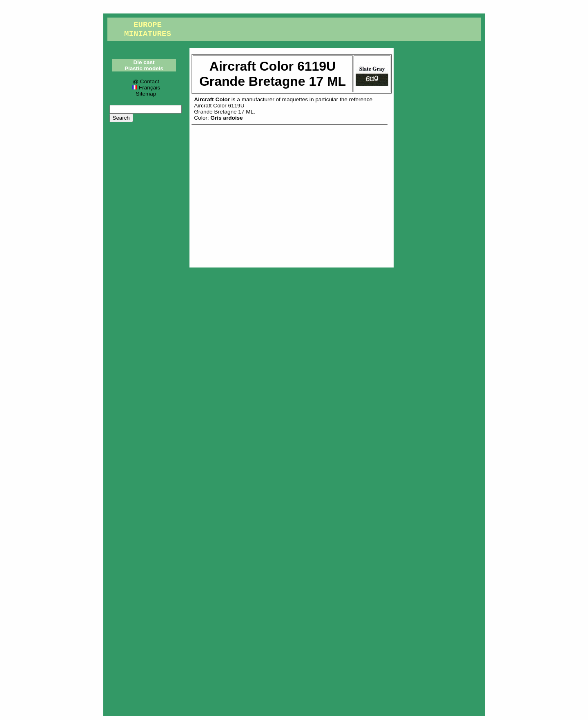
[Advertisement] (292, 194)
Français (146, 88)
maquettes (295, 99)
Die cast (144, 62)
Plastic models (144, 68)
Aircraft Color (212, 99)
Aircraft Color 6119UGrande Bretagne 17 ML (224, 109)
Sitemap (146, 94)
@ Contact (146, 81)
